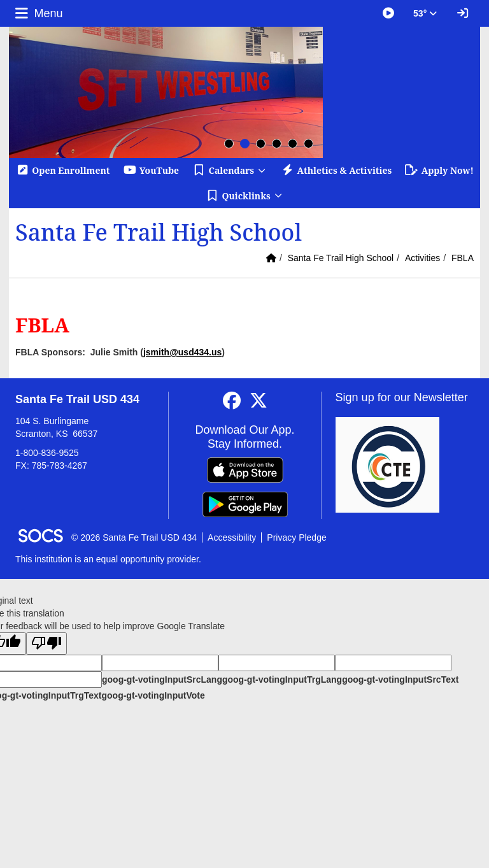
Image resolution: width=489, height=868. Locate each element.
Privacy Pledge (296, 537)
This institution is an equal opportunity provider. (108, 559)
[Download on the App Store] (245, 470)
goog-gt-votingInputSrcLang (162, 679)
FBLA (463, 258)
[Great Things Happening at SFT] (388, 13)
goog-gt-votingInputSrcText (400, 679)
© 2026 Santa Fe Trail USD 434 (134, 537)
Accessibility (232, 537)
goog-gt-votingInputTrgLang (282, 679)
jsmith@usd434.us (182, 352)
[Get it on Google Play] (245, 504)
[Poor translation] (46, 644)
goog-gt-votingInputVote (153, 695)
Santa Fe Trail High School (341, 258)
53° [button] (425, 13)
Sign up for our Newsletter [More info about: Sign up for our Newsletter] (402, 397)
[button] (230, 171)
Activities (422, 258)
